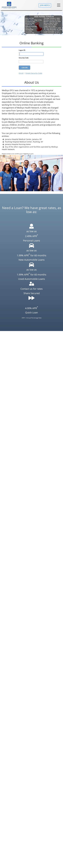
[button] (58, 632)
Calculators (6, 819)
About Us (6, 786)
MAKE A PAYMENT (22, 491)
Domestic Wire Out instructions (18, 432)
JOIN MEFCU (45, 5)
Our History (6, 816)
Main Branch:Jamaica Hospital (14, 825)
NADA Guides (12, 559)
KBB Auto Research (15, 563)
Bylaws (5, 829)
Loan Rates (6, 796)
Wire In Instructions (13, 437)
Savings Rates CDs (9, 793)
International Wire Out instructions (19, 434)
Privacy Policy (7, 799)
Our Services (7, 790)
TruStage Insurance (15, 556)
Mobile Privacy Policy (10, 803)
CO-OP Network (13, 552)
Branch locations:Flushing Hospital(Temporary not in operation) (28, 822)
